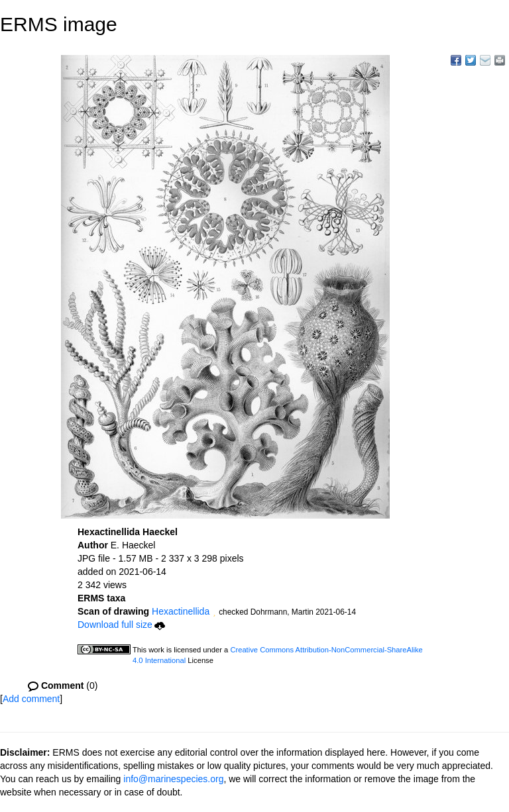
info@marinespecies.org (173, 779)
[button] (214, 613)
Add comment (31, 699)
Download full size (121, 625)
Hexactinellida (181, 611)
